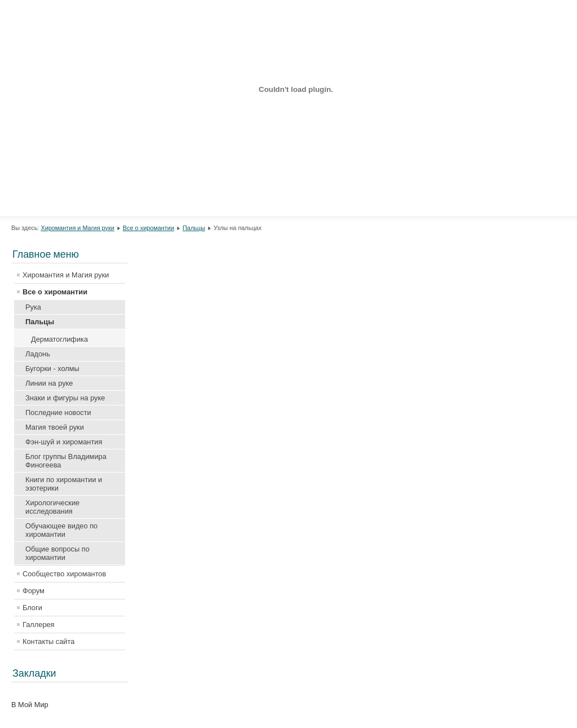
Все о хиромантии (148, 228)
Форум (34, 591)
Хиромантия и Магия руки (77, 228)
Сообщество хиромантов (64, 574)
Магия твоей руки (55, 427)
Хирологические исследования (52, 507)
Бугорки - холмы (52, 369)
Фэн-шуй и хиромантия (64, 442)
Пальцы (194, 228)
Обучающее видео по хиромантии (61, 530)
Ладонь (38, 354)
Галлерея (39, 625)
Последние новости (58, 412)
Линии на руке (49, 383)
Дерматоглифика (59, 339)
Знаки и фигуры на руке (65, 398)
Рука (33, 307)
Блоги (32, 608)
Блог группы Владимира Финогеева (66, 461)
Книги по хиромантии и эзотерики (64, 484)
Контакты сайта (48, 641)
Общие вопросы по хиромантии (57, 553)
